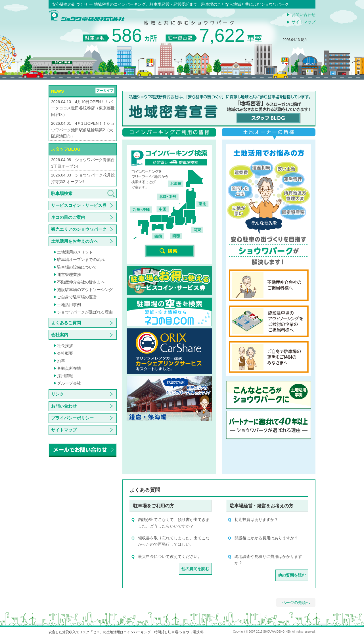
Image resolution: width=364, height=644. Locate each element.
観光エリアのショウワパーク (79, 229)
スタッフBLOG (66, 149)
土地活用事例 (69, 305)
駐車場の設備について (77, 267)
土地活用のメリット (75, 252)
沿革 (61, 361)
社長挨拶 (65, 346)
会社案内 (60, 335)
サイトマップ (304, 22)
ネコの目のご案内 (68, 217)
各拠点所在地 (69, 368)
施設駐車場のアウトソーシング (85, 290)
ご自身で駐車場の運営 (77, 297)
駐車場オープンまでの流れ (81, 259)
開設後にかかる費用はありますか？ (266, 538)
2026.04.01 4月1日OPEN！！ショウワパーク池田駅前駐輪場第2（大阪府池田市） (83, 130)
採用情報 (65, 376)
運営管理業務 (69, 275)
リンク (57, 394)
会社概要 (65, 353)
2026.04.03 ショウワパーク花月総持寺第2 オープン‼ (83, 178)
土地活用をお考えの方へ (75, 241)
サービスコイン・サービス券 (79, 205)
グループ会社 (69, 383)
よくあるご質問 (66, 323)
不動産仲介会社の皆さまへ (81, 282)
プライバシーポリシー (72, 418)
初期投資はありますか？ (256, 520)
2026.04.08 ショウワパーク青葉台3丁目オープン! (83, 163)
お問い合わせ (304, 14)
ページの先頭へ (296, 603)
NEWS (57, 91)
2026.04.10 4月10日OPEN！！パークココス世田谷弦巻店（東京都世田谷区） (83, 108)
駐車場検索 (62, 193)
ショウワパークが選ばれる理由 (85, 312)
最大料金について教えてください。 (170, 556)
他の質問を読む (195, 569)
